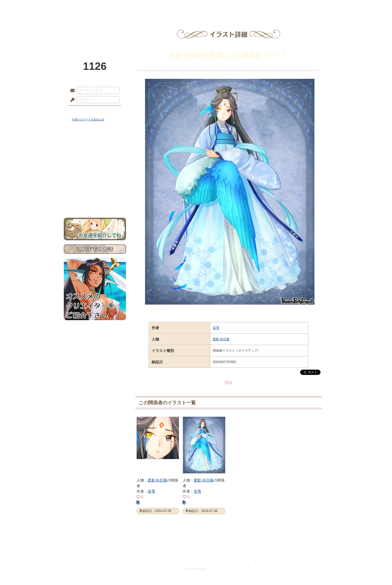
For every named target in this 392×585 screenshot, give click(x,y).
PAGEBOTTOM (379, 570)
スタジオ (234, 7)
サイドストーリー (95, 154)
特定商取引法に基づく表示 (183, 561)
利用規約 (126, 561)
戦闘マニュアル (95, 184)
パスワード (71, 100)
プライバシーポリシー (150, 561)
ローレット (159, 7)
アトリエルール (95, 177)
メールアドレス (71, 91)
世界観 (95, 144)
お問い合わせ (95, 201)
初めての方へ (95, 192)
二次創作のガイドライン (218, 561)
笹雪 (216, 328)
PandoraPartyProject (95, 29)
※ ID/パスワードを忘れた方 (88, 119)
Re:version (265, 561)
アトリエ (196, 7)
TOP (83, 7)
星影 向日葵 (221, 339)
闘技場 (309, 7)
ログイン (82, 111)
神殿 (121, 7)
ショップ (271, 7)
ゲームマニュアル (95, 163)
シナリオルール (95, 171)
